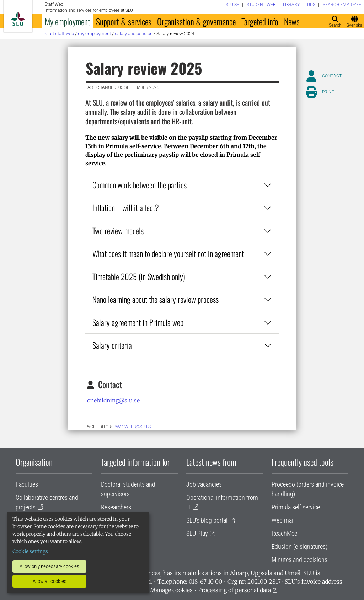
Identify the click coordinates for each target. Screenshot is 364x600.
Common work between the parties (182, 185)
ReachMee (284, 533)
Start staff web (59, 34)
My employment (68, 21)
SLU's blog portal (207, 520)
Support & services (124, 21)
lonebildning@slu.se (113, 400)
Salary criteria (182, 345)
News (292, 21)
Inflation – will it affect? (182, 207)
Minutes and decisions (299, 560)
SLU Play (197, 533)
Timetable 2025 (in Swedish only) (182, 276)
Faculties (27, 484)
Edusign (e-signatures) (299, 547)
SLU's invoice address (314, 582)
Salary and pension (134, 34)
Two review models (182, 231)
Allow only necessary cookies (49, 566)
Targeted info (260, 21)
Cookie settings (30, 551)
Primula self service (296, 507)
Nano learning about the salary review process (182, 299)
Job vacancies (204, 484)
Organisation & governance (196, 21)
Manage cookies (171, 590)
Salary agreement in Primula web (182, 322)
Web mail (283, 520)
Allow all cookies (50, 581)
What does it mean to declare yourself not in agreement (182, 253)
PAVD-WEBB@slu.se (133, 427)
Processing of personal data (234, 590)
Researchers (116, 507)
